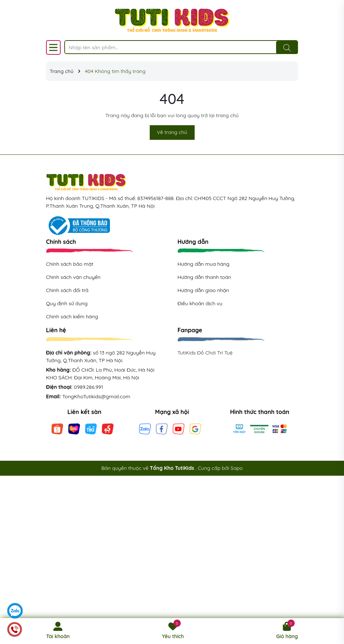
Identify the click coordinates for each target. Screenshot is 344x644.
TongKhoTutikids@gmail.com (96, 396)
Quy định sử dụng (67, 303)
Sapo (236, 468)
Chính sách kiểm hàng (72, 317)
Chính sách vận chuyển (73, 277)
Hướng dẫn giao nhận (203, 290)
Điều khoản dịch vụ (200, 303)
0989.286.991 (88, 387)
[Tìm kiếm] (287, 47)
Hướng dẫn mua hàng (203, 264)
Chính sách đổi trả (67, 290)
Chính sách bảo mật (70, 264)
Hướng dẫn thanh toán (204, 277)
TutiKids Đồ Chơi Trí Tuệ (205, 353)
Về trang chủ (172, 132)
